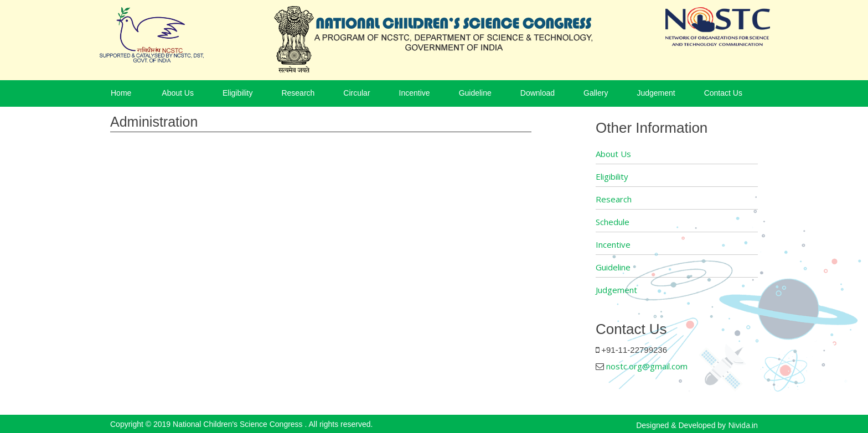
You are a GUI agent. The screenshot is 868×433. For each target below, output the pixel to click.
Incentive (415, 93)
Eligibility (237, 93)
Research (298, 93)
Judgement (656, 93)
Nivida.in (743, 425)
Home (121, 93)
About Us (178, 93)
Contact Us (723, 93)
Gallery (596, 93)
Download (538, 93)
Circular (356, 93)
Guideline (475, 93)
